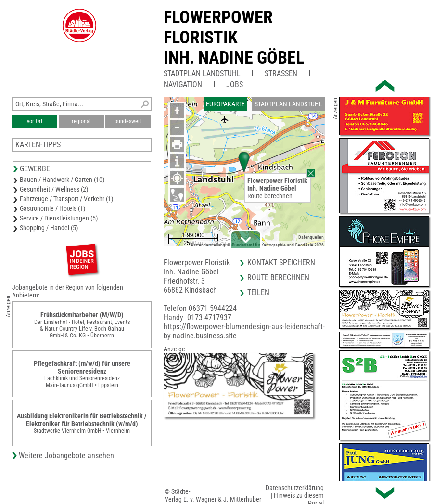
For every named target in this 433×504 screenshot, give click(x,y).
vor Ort (35, 121)
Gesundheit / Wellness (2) (54, 189)
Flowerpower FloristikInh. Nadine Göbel (234, 38)
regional (81, 121)
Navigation (183, 84)
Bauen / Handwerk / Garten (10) (62, 180)
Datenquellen (311, 237)
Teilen (258, 292)
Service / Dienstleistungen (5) (59, 218)
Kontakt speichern (281, 263)
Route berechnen (270, 196)
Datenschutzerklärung (295, 488)
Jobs (235, 84)
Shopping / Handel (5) (49, 228)
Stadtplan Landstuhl (202, 73)
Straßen (281, 73)
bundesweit (128, 121)
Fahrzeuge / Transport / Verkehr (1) (66, 199)
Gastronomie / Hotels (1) (52, 208)
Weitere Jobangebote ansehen (66, 456)
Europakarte (225, 104)
